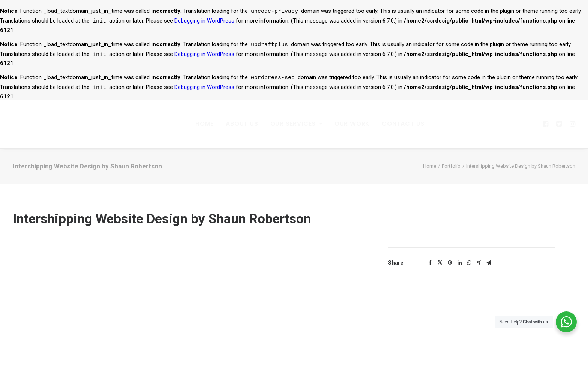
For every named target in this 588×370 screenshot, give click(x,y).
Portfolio (451, 166)
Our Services (296, 124)
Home (205, 124)
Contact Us (403, 124)
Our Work (352, 124)
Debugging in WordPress (204, 22)
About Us (242, 124)
